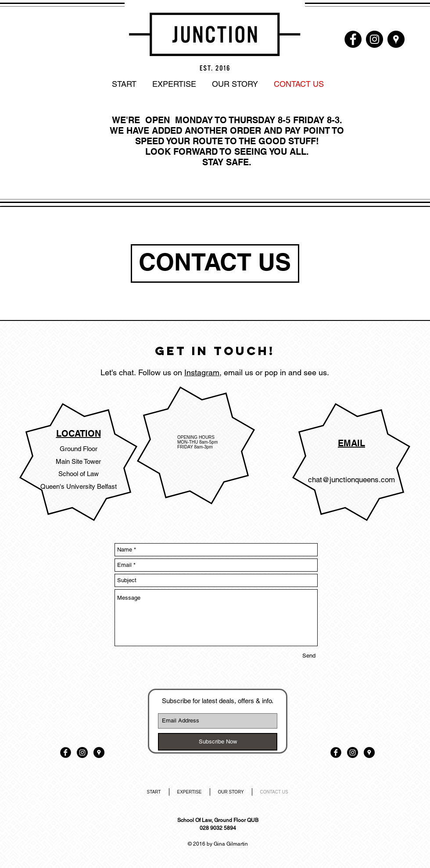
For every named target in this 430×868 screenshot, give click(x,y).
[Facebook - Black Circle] (353, 39)
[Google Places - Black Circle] (396, 39)
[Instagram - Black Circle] (374, 39)
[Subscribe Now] (218, 742)
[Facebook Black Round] (66, 752)
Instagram (202, 372)
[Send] (309, 656)
